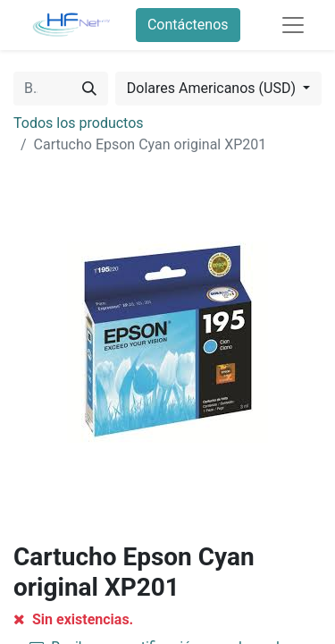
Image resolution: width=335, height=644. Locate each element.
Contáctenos (188, 25)
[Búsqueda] (89, 89)
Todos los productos (79, 123)
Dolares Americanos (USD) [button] (213, 88)
